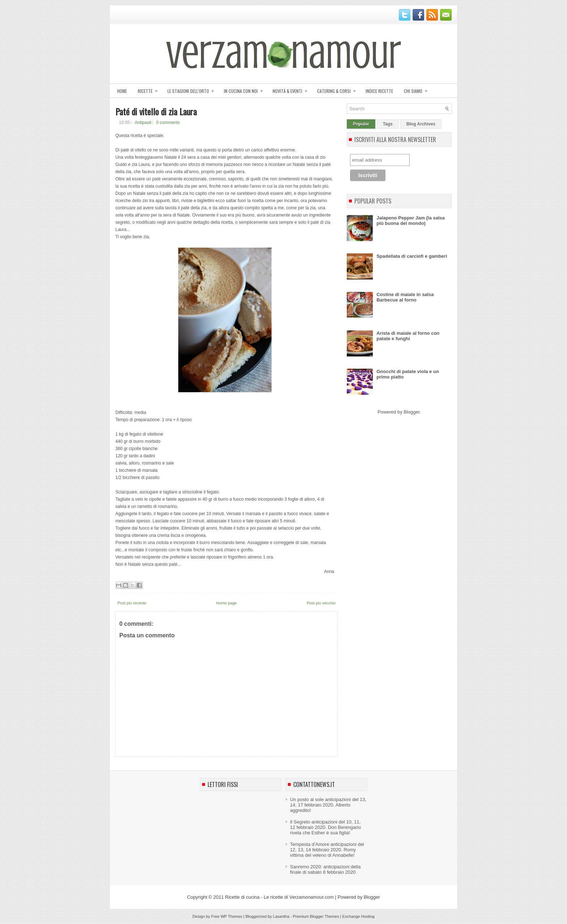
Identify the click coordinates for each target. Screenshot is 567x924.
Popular (361, 124)
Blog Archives (421, 124)
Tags (388, 124)
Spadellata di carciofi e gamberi (412, 256)
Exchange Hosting (358, 916)
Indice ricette (379, 91)
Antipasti (143, 123)
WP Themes (231, 916)
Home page (227, 603)
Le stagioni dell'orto (193, 89)
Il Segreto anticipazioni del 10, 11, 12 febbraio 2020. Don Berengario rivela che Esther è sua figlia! (325, 827)
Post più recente (132, 603)
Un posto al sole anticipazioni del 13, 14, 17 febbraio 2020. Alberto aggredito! (328, 805)
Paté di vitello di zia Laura (156, 111)
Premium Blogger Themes (316, 916)
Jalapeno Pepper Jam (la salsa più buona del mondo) (411, 221)
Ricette (150, 89)
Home (122, 91)
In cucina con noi (246, 89)
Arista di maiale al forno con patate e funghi (408, 336)
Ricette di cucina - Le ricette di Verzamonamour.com (279, 897)
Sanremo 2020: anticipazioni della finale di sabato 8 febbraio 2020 (325, 869)
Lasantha (281, 916)
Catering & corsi (339, 89)
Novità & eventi (292, 89)
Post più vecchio (321, 603)
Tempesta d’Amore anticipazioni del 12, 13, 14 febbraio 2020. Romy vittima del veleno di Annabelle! (327, 850)
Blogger (412, 412)
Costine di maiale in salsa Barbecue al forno (405, 297)
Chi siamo (418, 89)
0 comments (168, 123)
